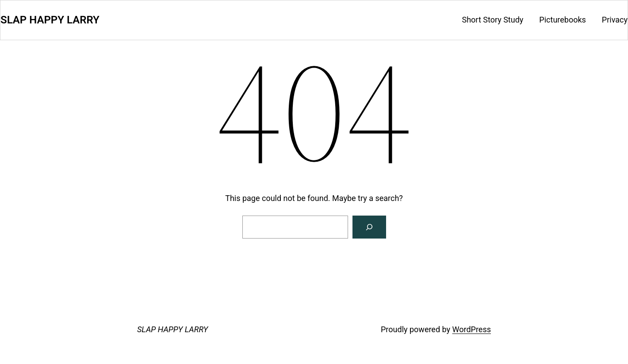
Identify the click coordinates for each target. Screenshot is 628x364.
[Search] (369, 227)
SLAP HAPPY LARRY (50, 20)
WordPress (472, 329)
